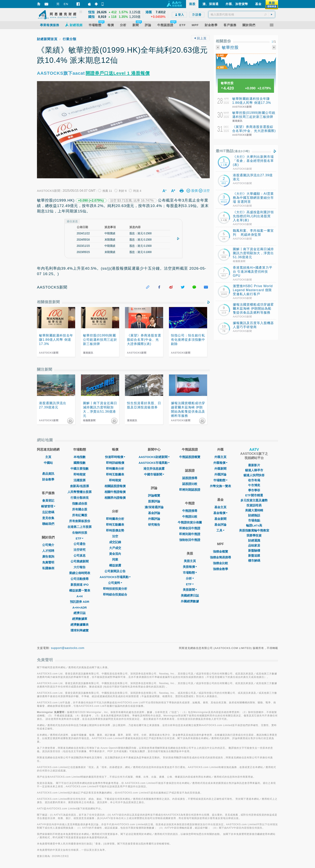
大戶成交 (115, 548)
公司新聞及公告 (115, 571)
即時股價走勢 (115, 530)
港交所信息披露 (154, 469)
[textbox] (242, 14)
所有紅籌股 (80, 515)
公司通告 (80, 544)
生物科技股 (80, 533)
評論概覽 (154, 495)
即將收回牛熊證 (190, 528)
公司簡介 (48, 545)
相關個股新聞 (48, 302)
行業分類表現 (80, 498)
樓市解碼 (254, 560)
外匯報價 (220, 463)
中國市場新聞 (154, 474)
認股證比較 (190, 484)
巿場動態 (220, 480)
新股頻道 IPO (80, 585)
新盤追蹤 (254, 555)
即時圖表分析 (115, 469)
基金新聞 (220, 519)
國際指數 (80, 463)
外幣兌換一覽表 (220, 486)
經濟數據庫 (80, 619)
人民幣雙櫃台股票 (80, 492)
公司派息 (80, 555)
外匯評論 (154, 519)
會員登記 (48, 500)
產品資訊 (48, 474)
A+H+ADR (80, 607)
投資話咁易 (254, 505)
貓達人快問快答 (254, 475)
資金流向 (115, 554)
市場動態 (190, 573)
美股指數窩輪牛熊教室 (254, 530)
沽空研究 (80, 550)
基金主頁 (220, 507)
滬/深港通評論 (154, 507)
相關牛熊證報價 (115, 492)
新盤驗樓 (254, 550)
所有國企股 (80, 509)
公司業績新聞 (80, 561)
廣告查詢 (48, 556)
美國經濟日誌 (190, 595)
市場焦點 (254, 520)
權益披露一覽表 (80, 590)
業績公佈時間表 (80, 573)
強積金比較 (220, 563)
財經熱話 (254, 515)
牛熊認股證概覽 (190, 457)
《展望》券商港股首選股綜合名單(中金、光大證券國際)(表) (254, 131)
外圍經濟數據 (190, 601)
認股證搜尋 (190, 478)
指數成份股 (80, 503)
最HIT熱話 (233, 151)
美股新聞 (190, 590)
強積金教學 (220, 569)
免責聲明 (48, 562)
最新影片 (254, 465)
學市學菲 (254, 490)
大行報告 (80, 567)
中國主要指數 (80, 469)
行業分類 (70, 39)
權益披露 (115, 565)
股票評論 (154, 501)
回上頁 (200, 38)
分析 (190, 578)
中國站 (48, 463)
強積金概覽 (220, 551)
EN (66, 4)
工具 (220, 530)
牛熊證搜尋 (190, 511)
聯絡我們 (48, 524)
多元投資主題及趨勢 (254, 500)
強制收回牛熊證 (190, 540)
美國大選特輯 (254, 510)
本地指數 (80, 457)
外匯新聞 (220, 469)
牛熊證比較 (190, 517)
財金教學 (48, 479)
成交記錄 (115, 542)
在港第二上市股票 (80, 527)
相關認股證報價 (115, 486)
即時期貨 (80, 474)
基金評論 (154, 513)
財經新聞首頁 (47, 39)
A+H (80, 596)
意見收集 (48, 518)
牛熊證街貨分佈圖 (190, 522)
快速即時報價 (115, 457)
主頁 (48, 457)
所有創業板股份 (80, 521)
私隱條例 (48, 568)
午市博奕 (254, 485)
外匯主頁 (220, 457)
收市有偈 (254, 480)
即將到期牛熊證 (190, 534)
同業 (115, 559)
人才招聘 (48, 551)
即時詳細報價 (115, 463)
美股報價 (190, 567)
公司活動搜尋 (80, 579)
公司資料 (115, 583)
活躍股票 (80, 480)
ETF (80, 538)
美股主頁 (190, 561)
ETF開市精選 (254, 495)
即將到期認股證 (190, 490)
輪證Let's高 (254, 525)
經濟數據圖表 (80, 625)
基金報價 (220, 513)
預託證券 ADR (80, 602)
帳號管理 (48, 506)
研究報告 (154, 525)
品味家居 (254, 545)
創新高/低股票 (80, 486)
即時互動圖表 (115, 474)
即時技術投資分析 (115, 589)
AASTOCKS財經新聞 (154, 457)
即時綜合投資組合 (115, 594)
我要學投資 (254, 535)
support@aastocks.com (68, 648)
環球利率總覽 (80, 630)
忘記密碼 (48, 512)
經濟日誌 (80, 613)
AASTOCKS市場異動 (115, 577)
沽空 (115, 536)
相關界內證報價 (115, 498)
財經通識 (254, 540)
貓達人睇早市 (254, 470)
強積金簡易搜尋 (220, 557)
